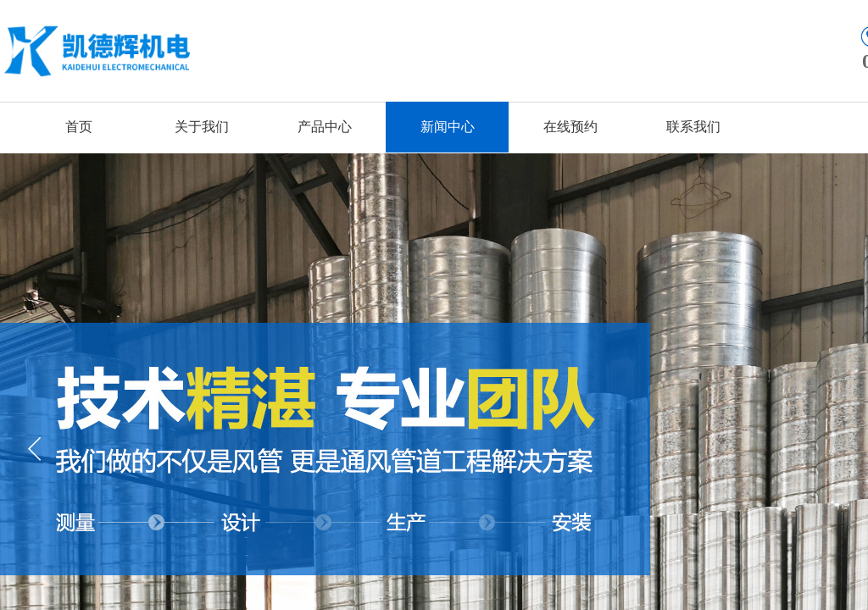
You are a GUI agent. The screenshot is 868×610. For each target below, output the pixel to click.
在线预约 (570, 127)
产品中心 (325, 127)
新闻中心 (448, 127)
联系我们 (693, 127)
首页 (79, 127)
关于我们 (202, 127)
